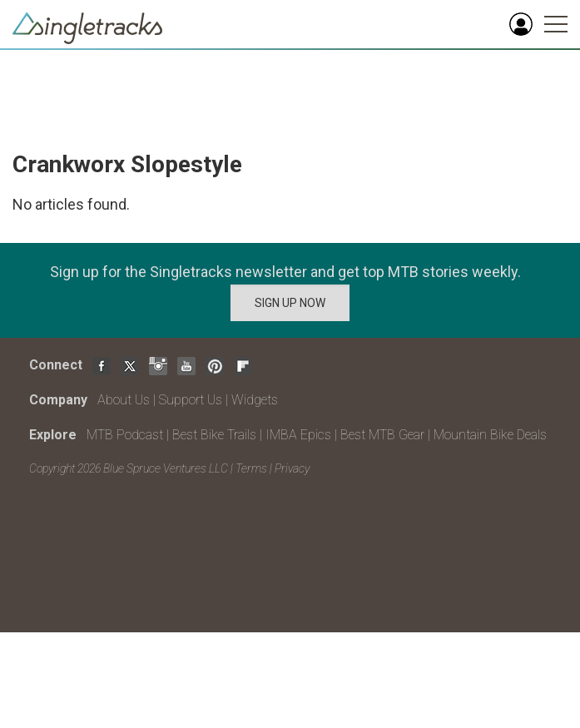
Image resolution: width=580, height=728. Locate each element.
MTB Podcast (125, 435)
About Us (124, 400)
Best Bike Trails (214, 435)
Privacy (292, 468)
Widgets (255, 400)
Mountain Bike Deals (490, 435)
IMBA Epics (298, 435)
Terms (251, 468)
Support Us (191, 400)
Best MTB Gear (382, 435)
